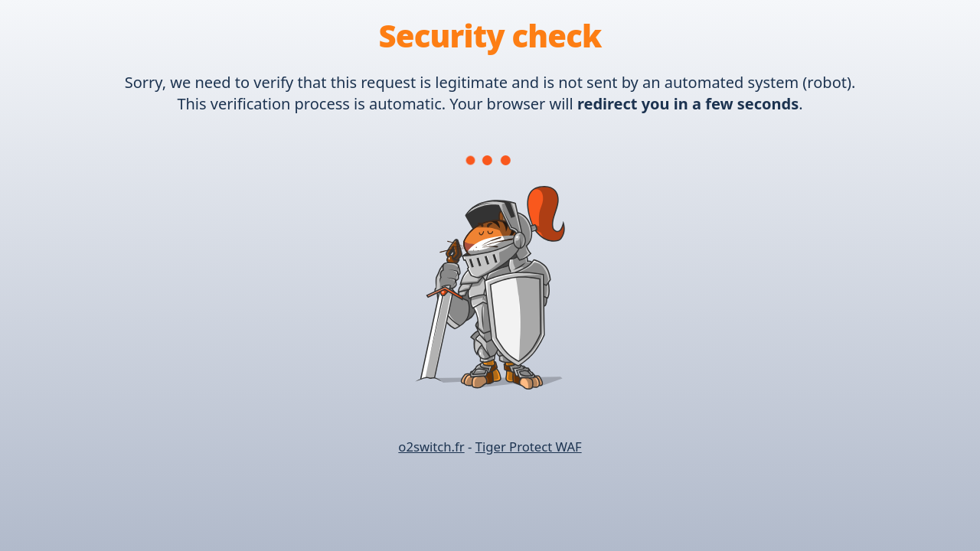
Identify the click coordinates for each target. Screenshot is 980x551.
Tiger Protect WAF (529, 447)
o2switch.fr (431, 447)
